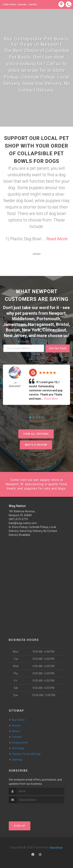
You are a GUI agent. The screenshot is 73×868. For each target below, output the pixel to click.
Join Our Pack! (58, 348)
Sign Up (20, 826)
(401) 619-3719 (18, 519)
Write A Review (36, 445)
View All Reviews (36, 434)
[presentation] (29, 810)
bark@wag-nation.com (23, 523)
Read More (57, 239)
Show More (51, 399)
